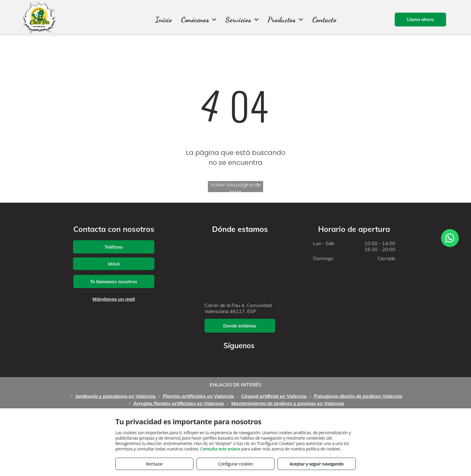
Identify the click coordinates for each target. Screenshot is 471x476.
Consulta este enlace (220, 449)
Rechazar (154, 464)
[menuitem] (164, 20)
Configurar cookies (236, 464)
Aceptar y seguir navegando (316, 464)
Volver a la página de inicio (235, 187)
